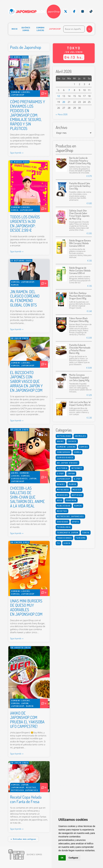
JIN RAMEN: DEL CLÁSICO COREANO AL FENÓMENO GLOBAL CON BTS (25, 298)
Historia (62, 468)
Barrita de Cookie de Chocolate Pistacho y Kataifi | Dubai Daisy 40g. (80, 161)
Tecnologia (64, 527)
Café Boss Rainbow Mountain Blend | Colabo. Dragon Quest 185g (80, 296)
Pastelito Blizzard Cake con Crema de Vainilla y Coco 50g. (80, 186)
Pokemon (71, 500)
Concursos (64, 452)
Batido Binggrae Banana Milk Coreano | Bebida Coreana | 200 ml (80, 243)
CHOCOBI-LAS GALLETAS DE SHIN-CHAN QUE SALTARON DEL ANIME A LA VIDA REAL (27, 497)
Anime (15, 473)
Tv (58, 543)
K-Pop (77, 479)
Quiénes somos (26, 29)
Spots (76, 522)
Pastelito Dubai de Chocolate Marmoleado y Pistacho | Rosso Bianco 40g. (80, 349)
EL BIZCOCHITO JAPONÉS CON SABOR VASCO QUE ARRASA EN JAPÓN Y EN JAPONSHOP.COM (26, 381)
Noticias (77, 495)
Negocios (63, 495)
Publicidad (64, 506)
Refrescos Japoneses (25, 790)
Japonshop (55, 29)
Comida (15, 282)
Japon (33, 479)
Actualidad (64, 436)
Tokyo (86, 533)
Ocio (60, 500)
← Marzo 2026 (62, 114)
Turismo (81, 538)
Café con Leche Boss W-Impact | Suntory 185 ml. (80, 403)
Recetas (31, 787)
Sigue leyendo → (17, 153)
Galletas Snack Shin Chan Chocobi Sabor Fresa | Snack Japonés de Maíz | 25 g (79, 215)
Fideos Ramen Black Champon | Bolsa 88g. (79, 320)
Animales (80, 436)
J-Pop (60, 473)
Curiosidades (19, 479)
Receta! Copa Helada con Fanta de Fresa (26, 799)
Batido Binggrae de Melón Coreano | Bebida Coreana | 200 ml (80, 270)
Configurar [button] (73, 858)
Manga (73, 484)
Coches (72, 441)
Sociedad (63, 522)
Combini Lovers (40, 29)
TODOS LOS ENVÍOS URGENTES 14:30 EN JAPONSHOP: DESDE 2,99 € (25, 223)
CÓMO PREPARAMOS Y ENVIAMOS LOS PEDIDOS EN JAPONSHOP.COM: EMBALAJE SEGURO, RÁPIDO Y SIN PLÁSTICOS (28, 115)
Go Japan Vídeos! (67, 463)
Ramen (15, 285)
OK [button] (62, 858)
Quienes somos (34, 854)
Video (67, 543)
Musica (77, 490)
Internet (77, 468)
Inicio (15, 29)
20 (64, 102)
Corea (15, 210)
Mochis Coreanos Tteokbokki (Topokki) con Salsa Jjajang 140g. (79, 377)
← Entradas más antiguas (23, 839)
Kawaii (61, 484)
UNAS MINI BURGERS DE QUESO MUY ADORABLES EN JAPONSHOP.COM (26, 607)
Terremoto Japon (68, 533)
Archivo (61, 127)
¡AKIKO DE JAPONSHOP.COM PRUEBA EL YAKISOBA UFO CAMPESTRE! (27, 720)
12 (59, 96)
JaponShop (54, 12)
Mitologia (63, 490)
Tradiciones (64, 538)
